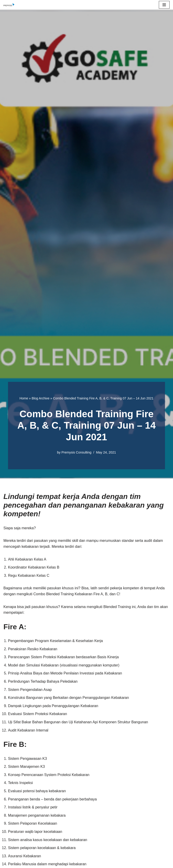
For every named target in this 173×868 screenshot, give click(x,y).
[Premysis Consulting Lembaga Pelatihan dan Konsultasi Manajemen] (10, 5)
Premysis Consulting (76, 452)
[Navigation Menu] (164, 5)
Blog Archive (41, 398)
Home (24, 398)
